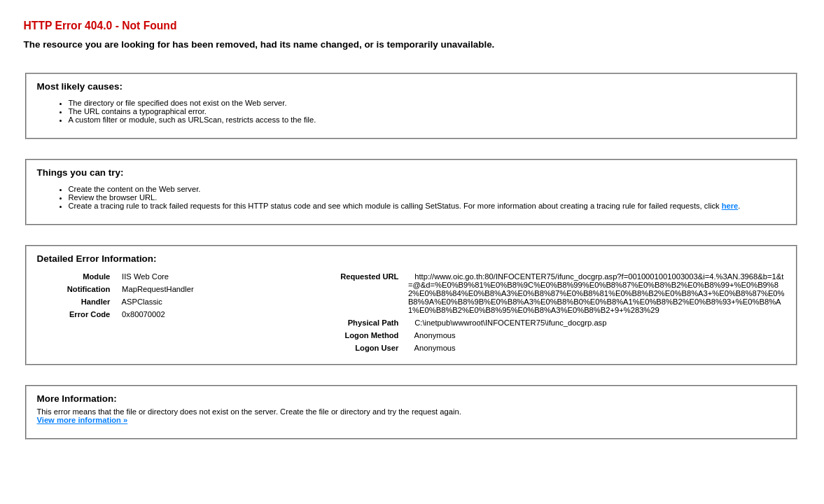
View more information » (83, 420)
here (730, 206)
